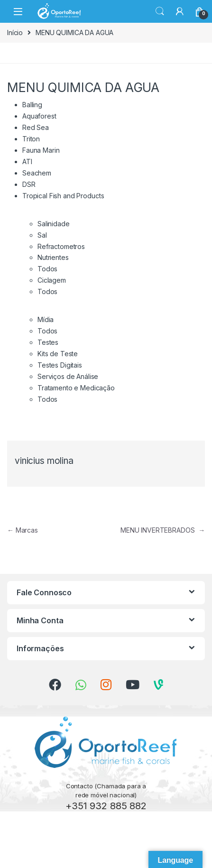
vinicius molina (44, 461)
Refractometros (61, 246)
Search (160, 11)
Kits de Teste (58, 354)
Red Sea (36, 127)
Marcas (23, 530)
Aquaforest (39, 116)
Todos (47, 269)
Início (15, 32)
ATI (27, 162)
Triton (31, 139)
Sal (42, 235)
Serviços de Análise (68, 376)
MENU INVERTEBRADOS (163, 530)
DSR (29, 184)
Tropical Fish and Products (63, 196)
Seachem (37, 173)
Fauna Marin (41, 150)
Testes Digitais (60, 365)
